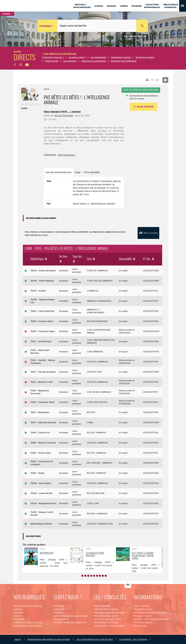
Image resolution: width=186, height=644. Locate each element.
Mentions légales (143, 622)
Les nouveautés (102, 606)
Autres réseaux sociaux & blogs (70, 616)
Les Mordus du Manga (106, 622)
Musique (18, 613)
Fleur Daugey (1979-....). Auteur (62, 112)
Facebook (59, 606)
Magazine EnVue (143, 609)
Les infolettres (61, 619)
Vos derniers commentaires (109, 626)
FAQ (136, 606)
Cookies (138, 619)
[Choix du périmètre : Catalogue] (48, 26)
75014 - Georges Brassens (43, 372)
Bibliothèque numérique (28, 626)
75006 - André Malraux (42, 281)
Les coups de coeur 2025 (107, 619)
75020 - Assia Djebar (41, 483)
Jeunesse (19, 619)
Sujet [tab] (78, 172)
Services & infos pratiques (28, 606)
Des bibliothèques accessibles (150, 613)
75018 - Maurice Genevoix (43, 443)
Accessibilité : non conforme (133, 639)
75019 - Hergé (37, 473)
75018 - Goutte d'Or (40, 433)
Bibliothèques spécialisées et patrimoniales (49, 639)
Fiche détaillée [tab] (92, 172)
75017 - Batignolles (40, 412)
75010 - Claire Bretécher (43, 311)
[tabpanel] (84, 193)
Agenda (18, 609)
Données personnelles (157, 619)
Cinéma (18, 616)
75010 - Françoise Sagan (43, 331)
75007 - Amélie (38, 291)
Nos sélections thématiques (109, 613)
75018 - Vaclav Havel (40, 453)
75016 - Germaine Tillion (43, 402)
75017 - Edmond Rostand (43, 423)
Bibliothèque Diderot (41, 524)
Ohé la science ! (67, 155)
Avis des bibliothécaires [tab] (58, 172)
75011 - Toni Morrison (41, 341)
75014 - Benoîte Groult (42, 382)
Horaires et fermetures (106, 609)
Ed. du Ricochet (64, 116)
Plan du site (140, 626)
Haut (128, 585)
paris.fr (18, 639)
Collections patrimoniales (28, 622)
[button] (183, 6)
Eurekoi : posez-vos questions (70, 622)
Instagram (59, 609)
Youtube (58, 613)
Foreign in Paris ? (143, 616)
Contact (145, 606)
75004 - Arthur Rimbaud (43, 271)
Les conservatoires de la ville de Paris (95, 639)
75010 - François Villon (42, 321)
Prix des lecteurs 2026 (106, 616)
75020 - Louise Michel (41, 493)
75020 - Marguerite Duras (43, 503)
